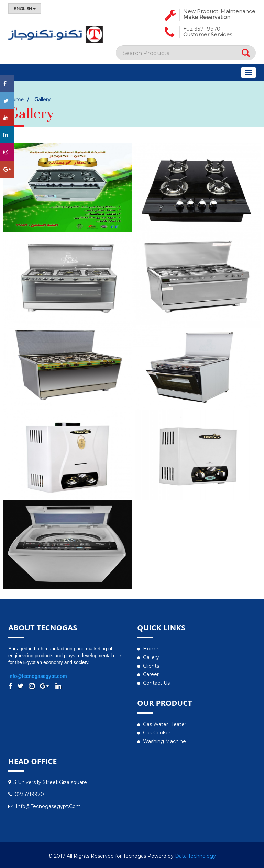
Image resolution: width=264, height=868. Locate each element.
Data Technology (195, 856)
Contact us (156, 683)
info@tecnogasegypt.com (38, 676)
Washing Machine (164, 741)
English (25, 8)
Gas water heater (165, 724)
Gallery (151, 657)
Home (151, 649)
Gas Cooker (157, 733)
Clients (151, 666)
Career (151, 674)
